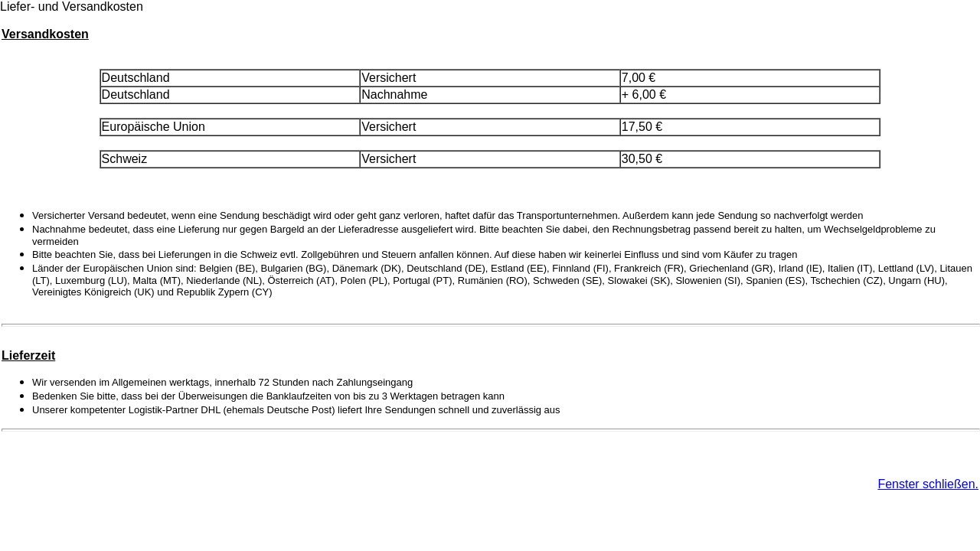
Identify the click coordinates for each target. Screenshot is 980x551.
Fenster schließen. (928, 484)
